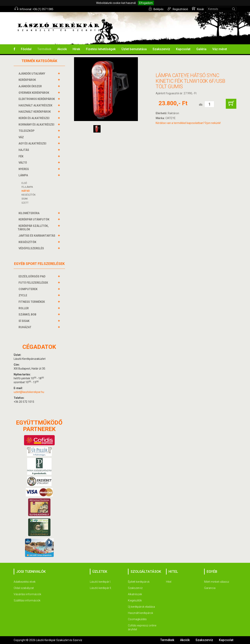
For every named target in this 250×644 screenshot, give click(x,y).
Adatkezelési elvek (25, 582)
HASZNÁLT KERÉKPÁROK (35, 112)
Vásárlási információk (27, 594)
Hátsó (26, 191)
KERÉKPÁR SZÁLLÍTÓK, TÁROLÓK (33, 228)
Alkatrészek (135, 594)
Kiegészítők (135, 600)
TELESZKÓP (27, 131)
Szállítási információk (27, 600)
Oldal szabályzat (24, 588)
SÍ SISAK (25, 321)
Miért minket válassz (217, 582)
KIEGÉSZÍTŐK (29, 195)
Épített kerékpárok (139, 582)
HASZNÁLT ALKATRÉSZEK (36, 105)
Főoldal (26, 49)
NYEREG (24, 169)
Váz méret (220, 49)
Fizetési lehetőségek (101, 49)
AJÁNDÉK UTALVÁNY (32, 74)
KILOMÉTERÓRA (29, 213)
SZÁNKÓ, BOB (28, 314)
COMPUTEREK (29, 289)
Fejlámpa (27, 187)
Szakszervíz (161, 49)
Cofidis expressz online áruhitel (142, 627)
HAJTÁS (24, 150)
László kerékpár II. (101, 588)
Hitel (169, 582)
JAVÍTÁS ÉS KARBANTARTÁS (37, 236)
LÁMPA (24, 175)
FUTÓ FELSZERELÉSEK (34, 283)
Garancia (210, 588)
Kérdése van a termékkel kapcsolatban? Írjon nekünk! (188, 123)
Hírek (76, 49)
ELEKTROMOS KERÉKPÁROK (37, 99)
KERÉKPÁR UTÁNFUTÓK (34, 219)
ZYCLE (23, 295)
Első (24, 183)
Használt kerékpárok (141, 613)
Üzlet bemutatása (134, 49)
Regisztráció (178, 9)
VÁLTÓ (23, 163)
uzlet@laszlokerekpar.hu (29, 392)
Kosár (198, 9)
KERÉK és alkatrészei (34, 118)
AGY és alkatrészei (33, 143)
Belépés (156, 9)
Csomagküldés (137, 619)
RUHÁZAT (25, 327)
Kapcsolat (183, 49)
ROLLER (24, 308)
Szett (25, 203)
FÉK (21, 156)
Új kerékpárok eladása (141, 607)
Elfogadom (146, 3)
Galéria (201, 49)
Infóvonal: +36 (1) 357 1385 (34, 9)
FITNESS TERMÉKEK (32, 302)
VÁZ (22, 137)
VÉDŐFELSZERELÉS (32, 248)
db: (201, 105)
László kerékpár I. (100, 582)
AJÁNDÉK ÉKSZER (31, 86)
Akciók (62, 49)
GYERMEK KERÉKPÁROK (34, 93)
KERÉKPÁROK (28, 80)
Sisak (25, 199)
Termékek (44, 49)
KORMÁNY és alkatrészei (37, 125)
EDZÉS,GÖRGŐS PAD (33, 276)
